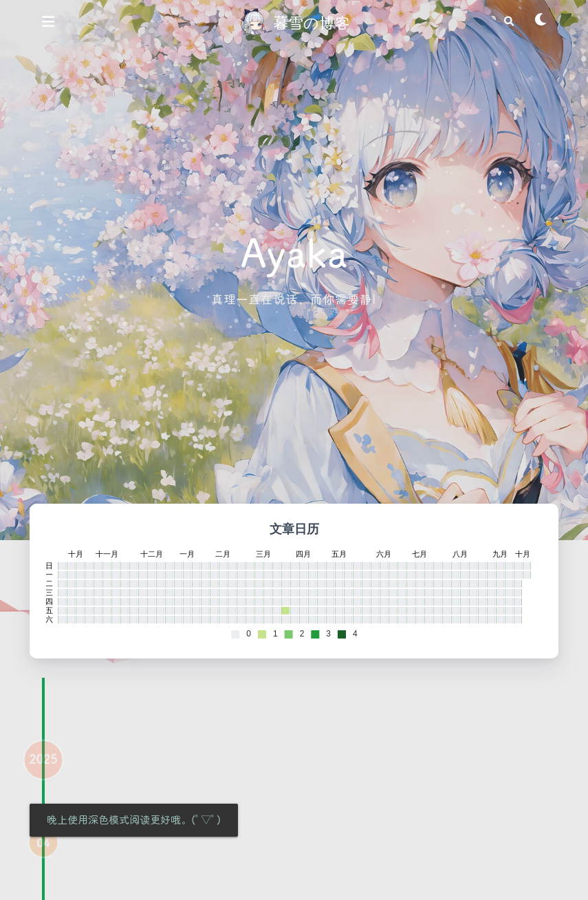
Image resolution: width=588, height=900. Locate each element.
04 (43, 854)
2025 (43, 770)
